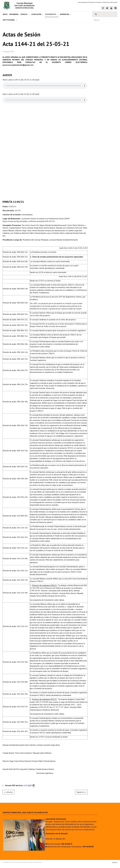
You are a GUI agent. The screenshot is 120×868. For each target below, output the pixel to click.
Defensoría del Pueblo (110, 2)
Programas (14, 14)
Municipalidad (83, 2)
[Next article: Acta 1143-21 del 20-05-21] (81, 792)
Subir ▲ (115, 862)
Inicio (5, 14)
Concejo (24, 14)
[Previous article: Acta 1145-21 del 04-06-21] (8, 792)
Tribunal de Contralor (95, 2)
